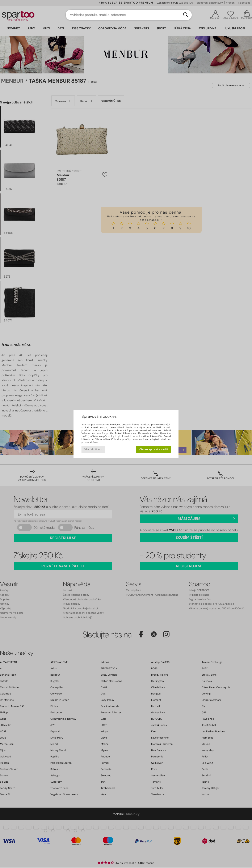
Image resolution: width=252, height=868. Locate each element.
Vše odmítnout (93, 449)
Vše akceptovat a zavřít (153, 449)
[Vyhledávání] (185, 15)
